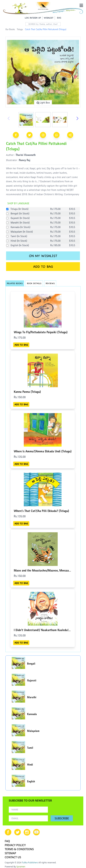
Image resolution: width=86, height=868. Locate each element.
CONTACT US (13, 857)
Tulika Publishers (30, 863)
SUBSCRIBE (62, 818)
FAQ (7, 841)
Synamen (21, 867)
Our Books (10, 30)
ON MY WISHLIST (43, 256)
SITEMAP (10, 853)
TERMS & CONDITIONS (19, 849)
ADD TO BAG (43, 267)
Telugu (20, 30)
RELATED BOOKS (15, 283)
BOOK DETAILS (34, 283)
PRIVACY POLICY (15, 845)
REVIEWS (50, 283)
